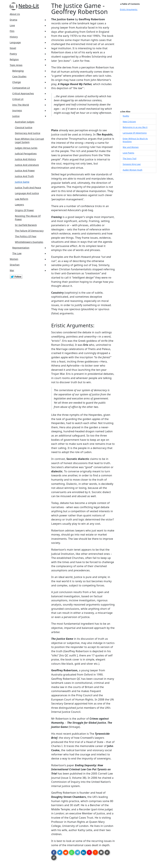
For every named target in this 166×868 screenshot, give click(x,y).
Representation (21, 248)
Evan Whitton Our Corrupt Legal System (29, 140)
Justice (16, 116)
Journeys (17, 110)
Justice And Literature (27, 165)
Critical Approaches (23, 93)
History (14, 37)
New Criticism (129, 122)
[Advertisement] (138, 62)
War (12, 270)
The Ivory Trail (130, 159)
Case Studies (19, 76)
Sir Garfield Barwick (26, 225)
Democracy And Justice (28, 133)
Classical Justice (24, 127)
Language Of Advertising (135, 133)
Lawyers (19, 205)
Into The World (21, 105)
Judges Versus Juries (26, 148)
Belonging (18, 71)
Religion (14, 59)
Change (17, 82)
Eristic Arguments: (129, 9)
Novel (13, 48)
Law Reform (22, 199)
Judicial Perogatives (26, 154)
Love (12, 25)
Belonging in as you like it (135, 127)
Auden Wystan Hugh (133, 170)
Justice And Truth (24, 176)
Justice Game (22, 182)
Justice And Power (25, 171)
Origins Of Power (24, 210)
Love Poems (128, 153)
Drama (13, 20)
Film (12, 31)
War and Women (131, 147)
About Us (15, 14)
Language (15, 42)
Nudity (126, 116)
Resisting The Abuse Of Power (28, 218)
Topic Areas (16, 65)
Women (14, 259)
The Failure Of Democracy (29, 231)
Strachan (15, 265)
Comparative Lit (21, 88)
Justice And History (25, 159)
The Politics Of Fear (26, 236)
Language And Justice (27, 193)
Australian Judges (25, 122)
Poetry (13, 54)
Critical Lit (18, 99)
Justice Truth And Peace (28, 188)
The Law (17, 253)
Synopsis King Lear (132, 164)
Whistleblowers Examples (29, 242)
